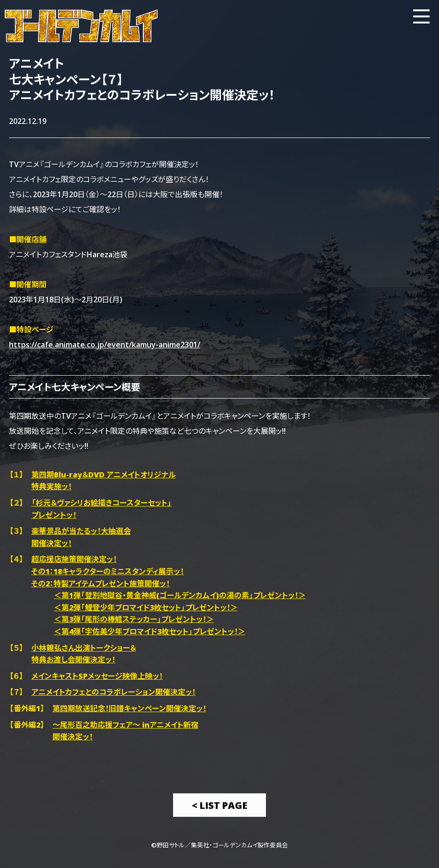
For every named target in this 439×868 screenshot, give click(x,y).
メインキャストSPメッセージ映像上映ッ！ (97, 676)
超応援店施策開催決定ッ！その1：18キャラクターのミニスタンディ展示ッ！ (108, 565)
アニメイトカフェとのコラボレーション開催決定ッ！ (114, 691)
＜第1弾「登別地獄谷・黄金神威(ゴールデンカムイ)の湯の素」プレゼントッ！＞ (180, 595)
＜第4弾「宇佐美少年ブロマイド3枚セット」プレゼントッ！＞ (150, 631)
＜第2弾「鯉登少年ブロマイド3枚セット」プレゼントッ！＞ (146, 607)
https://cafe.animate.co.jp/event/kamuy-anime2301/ (105, 344)
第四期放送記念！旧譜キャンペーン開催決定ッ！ (129, 708)
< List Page (219, 805)
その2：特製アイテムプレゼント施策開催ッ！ (101, 583)
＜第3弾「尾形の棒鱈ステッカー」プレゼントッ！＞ (134, 619)
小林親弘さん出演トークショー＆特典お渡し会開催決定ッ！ (84, 653)
